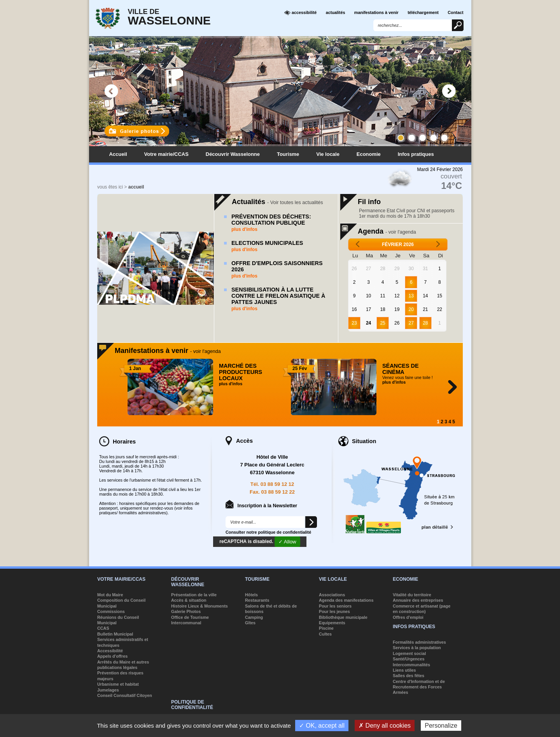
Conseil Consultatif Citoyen (125, 695)
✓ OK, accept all (322, 726)
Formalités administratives (419, 642)
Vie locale (328, 154)
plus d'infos (244, 229)
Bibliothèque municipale (343, 617)
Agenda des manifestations (346, 600)
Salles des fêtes (409, 676)
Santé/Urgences (409, 659)
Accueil (118, 154)
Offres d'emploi (408, 617)
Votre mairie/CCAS (166, 154)
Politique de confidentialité (192, 705)
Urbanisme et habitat (118, 684)
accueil (136, 187)
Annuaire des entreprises (418, 600)
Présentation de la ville (194, 595)
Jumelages (108, 690)
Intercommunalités (411, 665)
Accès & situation (189, 600)
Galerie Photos (186, 611)
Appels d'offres (112, 656)
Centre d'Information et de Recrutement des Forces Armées (419, 687)
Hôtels (251, 595)
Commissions (111, 611)
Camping (254, 617)
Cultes (325, 634)
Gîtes (250, 623)
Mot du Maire (110, 595)
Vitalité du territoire (412, 595)
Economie (369, 154)
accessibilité (300, 13)
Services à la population (417, 648)
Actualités (277, 202)
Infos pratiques (416, 154)
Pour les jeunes (334, 611)
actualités (336, 12)
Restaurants (257, 600)
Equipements (332, 623)
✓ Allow (287, 542)
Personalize (441, 726)
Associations (332, 595)
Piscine (326, 628)
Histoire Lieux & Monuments (199, 606)
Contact (455, 12)
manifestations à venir (376, 12)
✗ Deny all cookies (385, 726)
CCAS (103, 628)
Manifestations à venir (168, 351)
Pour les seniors (335, 606)
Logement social (409, 653)
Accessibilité (110, 651)
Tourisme (288, 154)
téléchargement (423, 12)
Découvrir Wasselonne (233, 154)
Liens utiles (404, 670)
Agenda (387, 231)
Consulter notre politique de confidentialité (268, 532)
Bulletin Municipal (115, 634)
